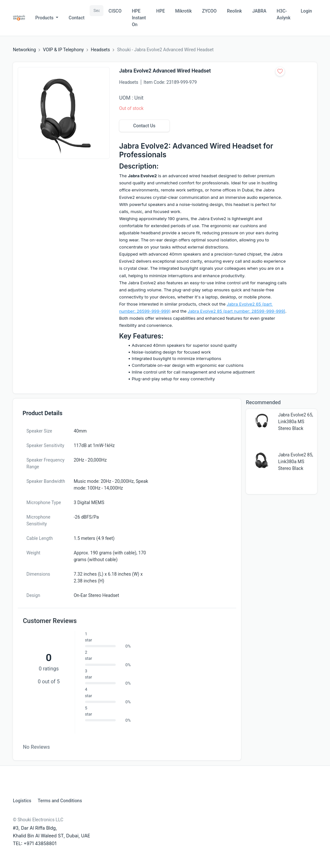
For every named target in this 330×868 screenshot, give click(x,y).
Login (306, 11)
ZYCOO (209, 11)
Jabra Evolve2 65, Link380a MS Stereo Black (296, 422)
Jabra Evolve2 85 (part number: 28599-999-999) (237, 311)
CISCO (115, 11)
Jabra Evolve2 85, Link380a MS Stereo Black (296, 462)
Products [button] (45, 18)
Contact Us (144, 126)
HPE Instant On (139, 18)
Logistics (22, 801)
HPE (161, 11)
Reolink (234, 11)
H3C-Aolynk (284, 14)
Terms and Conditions (60, 801)
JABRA (259, 11)
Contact (77, 18)
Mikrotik (184, 11)
